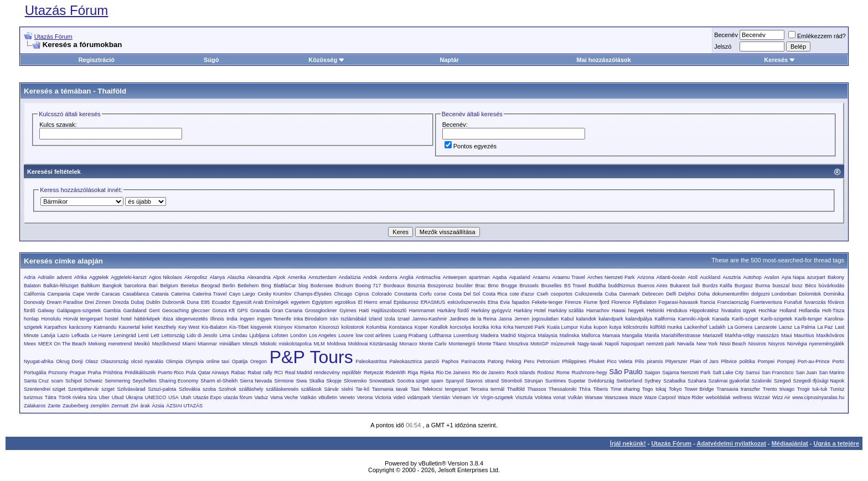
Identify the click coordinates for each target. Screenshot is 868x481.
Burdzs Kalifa (717, 286)
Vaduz (261, 397)
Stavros (474, 381)
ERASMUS (433, 302)
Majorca (527, 335)
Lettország (173, 335)
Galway (46, 311)
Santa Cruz (36, 381)
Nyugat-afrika (39, 361)
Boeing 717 (368, 286)
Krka (496, 327)
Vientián (441, 397)
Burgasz (744, 286)
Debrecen (653, 294)
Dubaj (138, 302)
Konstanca (401, 327)
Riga (413, 373)
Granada (260, 311)
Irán (334, 319)
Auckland (710, 277)
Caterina (180, 294)
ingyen (247, 319)
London (298, 335)
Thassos (536, 389)
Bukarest (680, 286)
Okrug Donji (69, 361)
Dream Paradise (64, 302)
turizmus (33, 397)
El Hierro (368, 302)
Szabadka (674, 381)
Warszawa (616, 397)
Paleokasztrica (406, 361)
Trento (770, 389)
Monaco (408, 344)
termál (497, 389)
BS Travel (575, 286)
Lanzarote (766, 327)
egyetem (300, 302)
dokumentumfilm (730, 294)
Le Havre (102, 335)
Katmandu (105, 327)
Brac (480, 286)
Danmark (630, 294)
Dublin (153, 302)
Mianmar (207, 344)
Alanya (218, 277)
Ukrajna (134, 397)
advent (64, 277)
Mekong (97, 344)
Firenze (573, 302)
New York (707, 344)
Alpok (279, 277)
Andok (370, 277)
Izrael (404, 319)
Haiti (364, 311)
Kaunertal (129, 327)
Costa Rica (495, 294)
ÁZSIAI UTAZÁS (184, 406)
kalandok (586, 319)
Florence (621, 302)
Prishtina (113, 373)
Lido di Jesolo (202, 335)
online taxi (218, 361)
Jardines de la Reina (473, 319)
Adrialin (46, 277)
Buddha (597, 286)
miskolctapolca (295, 344)
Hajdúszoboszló (389, 311)
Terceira (479, 389)
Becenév (726, 35)
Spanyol (455, 381)
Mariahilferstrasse (681, 335)
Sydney (653, 381)
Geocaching (175, 311)
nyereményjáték (827, 344)
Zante (54, 406)
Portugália (35, 373)
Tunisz (837, 389)
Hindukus (677, 311)
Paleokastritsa (371, 361)
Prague (78, 373)
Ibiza (168, 319)
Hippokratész (704, 311)
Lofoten (280, 335)
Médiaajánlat (790, 443)
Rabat (254, 373)
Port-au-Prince (814, 361)
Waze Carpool (660, 397)
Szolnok (228, 389)
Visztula (524, 397)
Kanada (720, 319)
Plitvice (729, 361)
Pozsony (58, 373)
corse (440, 294)
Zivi (135, 406)
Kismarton (306, 327)
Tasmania (383, 389)
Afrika (81, 277)
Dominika (834, 294)
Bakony (836, 277)
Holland (788, 311)
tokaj (661, 389)
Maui (787, 335)
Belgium (169, 286)
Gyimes (348, 311)
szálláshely (251, 389)
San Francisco (778, 373)
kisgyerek (261, 327)
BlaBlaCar (285, 286)
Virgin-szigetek (497, 397)
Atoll (693, 277)
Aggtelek (99, 277)
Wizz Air (781, 397)
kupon (601, 327)
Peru (529, 361)
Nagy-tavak (590, 344)
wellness (743, 397)
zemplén (100, 406)
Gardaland (135, 311)
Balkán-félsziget (61, 286)
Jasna (505, 319)
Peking (514, 361)
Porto (838, 361)
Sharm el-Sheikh (219, 381)
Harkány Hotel (530, 311)
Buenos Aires (653, 286)
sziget (108, 389)
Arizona (646, 277)
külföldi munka (666, 327)
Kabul (567, 319)
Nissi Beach (733, 344)
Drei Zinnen (98, 302)
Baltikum (91, 286)
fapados (521, 302)
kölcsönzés (636, 327)
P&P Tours (311, 357)
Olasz (92, 361)
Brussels (529, 286)
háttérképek (147, 319)
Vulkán (575, 397)
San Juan (806, 373)
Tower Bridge (699, 389)
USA (174, 397)
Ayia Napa (793, 277)
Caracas (111, 294)
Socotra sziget (413, 381)
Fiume (590, 302)
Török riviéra (72, 397)
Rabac (239, 373)
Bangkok (112, 286)
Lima (225, 335)
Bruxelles (551, 286)
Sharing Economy (179, 381)
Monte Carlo (433, 344)
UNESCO (156, 397)
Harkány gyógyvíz (491, 311)
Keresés (780, 60)
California (34, 294)
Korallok (439, 327)
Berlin (229, 286)
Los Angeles (322, 335)
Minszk (250, 344)
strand (492, 381)
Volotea (543, 397)
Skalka (316, 381)
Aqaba (499, 277)
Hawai (619, 311)
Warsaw (593, 397)
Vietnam (461, 397)
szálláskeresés (282, 389)
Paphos (450, 361)
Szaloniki (762, 381)
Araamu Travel (569, 277)
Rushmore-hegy (590, 373)
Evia (505, 302)
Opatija (240, 361)
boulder (464, 286)
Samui (753, 373)
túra (92, 397)
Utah (186, 397)
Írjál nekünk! (628, 443)
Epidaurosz (406, 302)
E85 (205, 302)
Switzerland (629, 381)
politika (747, 361)
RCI (279, 373)
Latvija (48, 335)
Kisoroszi (329, 327)
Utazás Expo (207, 397)
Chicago (343, 294)
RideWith (396, 373)
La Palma (805, 327)
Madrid (508, 335)
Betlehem (248, 286)
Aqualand (520, 277)
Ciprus (362, 294)
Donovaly (34, 302)
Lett (155, 335)
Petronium (548, 361)
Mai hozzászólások (603, 60)
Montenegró (462, 344)
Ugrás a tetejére (836, 443)
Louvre (346, 335)
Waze (636, 397)
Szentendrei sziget (45, 389)
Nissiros (757, 344)
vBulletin (328, 397)
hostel (112, 319)
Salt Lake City (728, 373)
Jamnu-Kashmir (430, 319)
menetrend (120, 344)
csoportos (562, 294)
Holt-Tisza (833, 311)
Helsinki (655, 311)
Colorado (382, 294)
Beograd (210, 286)
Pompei (766, 361)
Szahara (697, 381)
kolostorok (352, 327)
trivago (787, 389)
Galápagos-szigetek (79, 311)
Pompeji (786, 361)
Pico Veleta (619, 361)
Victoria (383, 397)
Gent (154, 311)
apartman (479, 277)
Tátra (51, 397)
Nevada (686, 344)
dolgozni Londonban (774, 294)
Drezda (121, 302)
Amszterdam (322, 277)
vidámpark (419, 397)
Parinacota (473, 361)
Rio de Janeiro (488, 373)
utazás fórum (238, 397)
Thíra (585, 389)
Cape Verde (86, 294)
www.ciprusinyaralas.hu (818, 397)
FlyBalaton (645, 302)
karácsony (81, 327)
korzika (481, 327)
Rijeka (427, 373)
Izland (375, 319)
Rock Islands (521, 373)
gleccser (200, 311)
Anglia (407, 277)
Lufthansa (441, 335)
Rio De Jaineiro (453, 373)
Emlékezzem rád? (817, 36)
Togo (648, 389)
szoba (209, 389)
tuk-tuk (820, 389)
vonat (560, 397)
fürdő (30, 311)
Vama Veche (284, 397)
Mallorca (591, 335)
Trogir (804, 389)
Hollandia (809, 311)
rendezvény (327, 373)
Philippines (574, 361)
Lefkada (80, 335)
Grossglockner (321, 311)
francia (708, 302)
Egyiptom (323, 302)
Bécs (810, 286)
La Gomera (740, 327)
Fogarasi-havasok (678, 302)
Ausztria (732, 277)
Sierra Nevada (256, 381)
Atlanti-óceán (671, 277)
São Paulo (626, 372)
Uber (104, 397)
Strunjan (534, 381)
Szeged (782, 381)
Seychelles (144, 381)
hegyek (636, 311)
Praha (94, 373)
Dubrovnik (174, 302)
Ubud (118, 397)
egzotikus (345, 302)
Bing (266, 286)
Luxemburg (466, 335)
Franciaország (733, 302)
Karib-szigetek (776, 319)
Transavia (727, 389)
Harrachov (598, 311)
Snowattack (382, 381)
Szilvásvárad (131, 389)
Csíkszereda (588, 294)
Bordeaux (394, 286)
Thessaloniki (562, 389)
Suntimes (556, 381)
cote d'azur (522, 294)
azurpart (816, 277)
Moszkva (519, 344)
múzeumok (563, 344)
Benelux (190, 286)
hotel (126, 319)
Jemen (522, 319)
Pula (191, 373)
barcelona (136, 286)
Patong (496, 361)
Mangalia (632, 335)
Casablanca (136, 294)
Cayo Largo (242, 294)
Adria (30, 277)
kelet (147, 327)
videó (399, 397)
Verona (365, 397)
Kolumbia (376, 327)
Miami (189, 344)
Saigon (652, 373)
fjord (604, 302)
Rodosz (546, 373)
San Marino (831, 373)
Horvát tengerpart (83, 319)
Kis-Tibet (239, 327)
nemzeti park (660, 344)
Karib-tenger (808, 319)
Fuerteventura (767, 302)
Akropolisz (196, 277)
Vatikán (308, 397)
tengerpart (456, 389)
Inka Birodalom (310, 319)
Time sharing (625, 389)
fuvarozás (815, 302)
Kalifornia (665, 319)
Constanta (405, 294)
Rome (563, 373)
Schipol (74, 381)
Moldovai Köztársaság (373, 344)
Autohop (752, 277)
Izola (390, 319)
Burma (763, 286)
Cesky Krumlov (274, 294)
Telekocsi (432, 389)
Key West (189, 327)
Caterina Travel (209, 294)
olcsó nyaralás (147, 361)
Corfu (426, 294)
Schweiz (94, 381)
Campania (58, 294)
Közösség (327, 60)
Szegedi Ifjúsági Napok (818, 381)
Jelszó (723, 46)
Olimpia (175, 361)
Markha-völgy (740, 335)
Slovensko (355, 381)
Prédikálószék (140, 373)
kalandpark (611, 319)
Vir (476, 397)
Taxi (415, 389)
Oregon (259, 361)
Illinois (217, 319)
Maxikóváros (831, 335)
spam (437, 381)
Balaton (32, 286)
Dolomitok (810, 294)
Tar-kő (362, 389)
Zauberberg (76, 406)
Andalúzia (350, 277)
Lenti (143, 335)
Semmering (117, 381)
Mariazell (712, 335)
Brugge (509, 286)
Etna (493, 302)
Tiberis (600, 389)
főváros (836, 302)
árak (145, 406)
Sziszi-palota (162, 389)
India (232, 319)
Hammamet (422, 311)
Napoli (612, 344)
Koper (421, 327)
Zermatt (120, 406)
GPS (243, 311)
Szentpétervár (84, 389)
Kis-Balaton (214, 327)
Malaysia (547, 335)
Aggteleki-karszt (128, 277)
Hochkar (768, 311)
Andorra (388, 277)
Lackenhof (696, 327)
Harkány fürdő (453, 311)
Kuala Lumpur (562, 327)
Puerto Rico (171, 373)
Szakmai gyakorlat (729, 381)
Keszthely (165, 327)
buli (696, 286)
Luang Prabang (410, 335)
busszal (781, 286)
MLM (319, 344)
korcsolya (461, 327)
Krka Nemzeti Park (524, 327)
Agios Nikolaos (166, 277)
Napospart (633, 344)
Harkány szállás (566, 311)
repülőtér (352, 373)
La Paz (825, 327)
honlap (31, 319)
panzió (432, 361)
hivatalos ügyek (739, 311)
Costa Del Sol (464, 294)
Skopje (334, 381)
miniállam (230, 344)
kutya (616, 327)
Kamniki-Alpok (694, 319)
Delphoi (687, 294)
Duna (193, 302)
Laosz (786, 327)
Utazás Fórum (67, 10)
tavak (402, 389)
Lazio (64, 335)
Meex (30, 344)
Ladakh (717, 327)
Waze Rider (691, 397)
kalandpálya (639, 319)
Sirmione (284, 381)
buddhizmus (622, 286)
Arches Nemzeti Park (611, 277)
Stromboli (512, 381)
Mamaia (611, 335)
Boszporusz (440, 286)
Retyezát (374, 373)
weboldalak (718, 397)
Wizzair (762, 397)
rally (268, 373)
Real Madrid (299, 373)
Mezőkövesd (166, 344)
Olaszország (115, 361)
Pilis (640, 361)
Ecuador (221, 302)
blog (303, 286)
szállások (311, 389)
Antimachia (428, 277)
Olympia (195, 361)
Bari (153, 286)
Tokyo (675, 389)
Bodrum (344, 286)
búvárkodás (832, 286)
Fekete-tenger (547, 302)
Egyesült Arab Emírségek (260, 302)
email (386, 302)
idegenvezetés (192, 319)
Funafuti (793, 302)
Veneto (347, 397)
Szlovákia (190, 389)
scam (57, 381)
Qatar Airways (214, 373)
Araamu (541, 277)
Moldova (337, 344)
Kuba (586, 327)
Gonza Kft (223, 311)
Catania (160, 294)
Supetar (577, 381)
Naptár (449, 60)
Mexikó (142, 344)
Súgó (211, 60)
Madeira (490, 335)
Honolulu (51, 319)
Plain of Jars (704, 361)
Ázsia (158, 406)
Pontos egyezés (471, 146)
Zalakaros (35, 406)
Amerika (297, 277)
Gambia (112, 311)
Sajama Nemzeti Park (686, 373)
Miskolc (268, 344)
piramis (655, 361)
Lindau (240, 335)
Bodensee (322, 286)
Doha (704, 294)
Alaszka (236, 277)
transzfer (750, 389)
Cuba (611, 294)
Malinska (570, 335)
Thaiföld (112, 91)
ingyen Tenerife (274, 319)
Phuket (597, 361)
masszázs (768, 335)
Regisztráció (97, 60)
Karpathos (56, 327)
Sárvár (332, 389)
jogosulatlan (545, 319)
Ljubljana (260, 335)
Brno (493, 286)
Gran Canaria (288, 311)
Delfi (671, 294)
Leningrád (125, 335)
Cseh (542, 294)
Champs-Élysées (313, 294)
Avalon (771, 277)
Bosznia (416, 286)
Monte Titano (492, 344)
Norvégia (797, 344)
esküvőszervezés (466, 302)
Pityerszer (676, 361)
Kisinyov (283, 327)
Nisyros (777, 344)
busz (797, 286)
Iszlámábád (354, 319)
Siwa (302, 381)
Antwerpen (455, 277)
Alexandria (259, 277)
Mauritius (804, 335)
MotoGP (539, 344)
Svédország (601, 381)
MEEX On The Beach (62, 344)
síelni (347, 389)
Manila (652, 335)
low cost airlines (374, 335)
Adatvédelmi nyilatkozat (732, 443)
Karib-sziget (745, 319)
